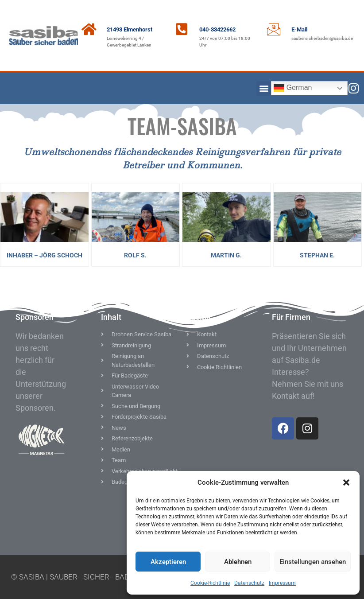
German (293, 88)
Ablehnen (238, 562)
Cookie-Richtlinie (210, 583)
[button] (346, 482)
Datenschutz (249, 583)
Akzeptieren (168, 562)
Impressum (282, 583)
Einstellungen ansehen (313, 562)
